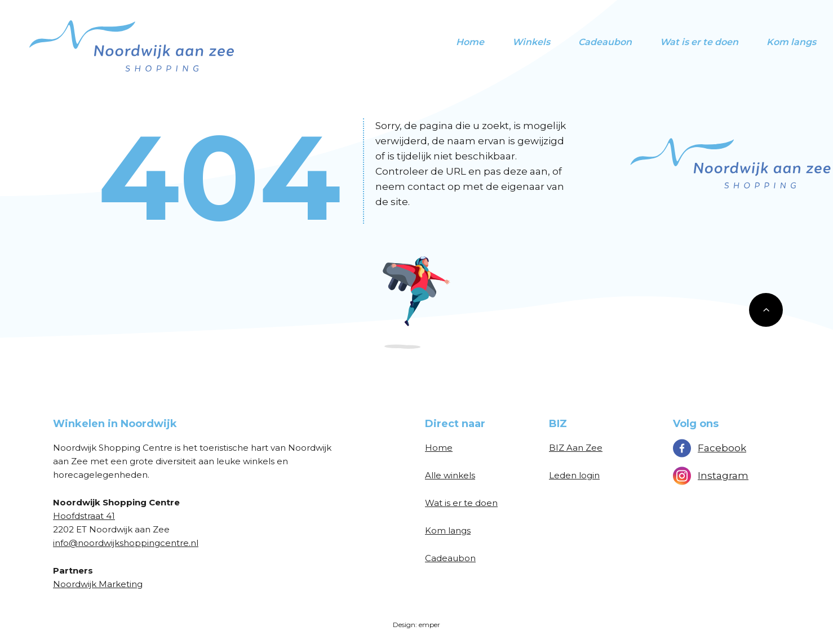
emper (429, 625)
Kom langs (791, 42)
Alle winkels (450, 475)
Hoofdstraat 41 (84, 516)
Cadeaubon (605, 42)
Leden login (574, 475)
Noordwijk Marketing (98, 584)
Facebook (710, 448)
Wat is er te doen (699, 42)
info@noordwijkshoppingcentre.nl (126, 543)
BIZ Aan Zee (576, 448)
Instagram (711, 476)
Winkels (531, 42)
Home (470, 42)
